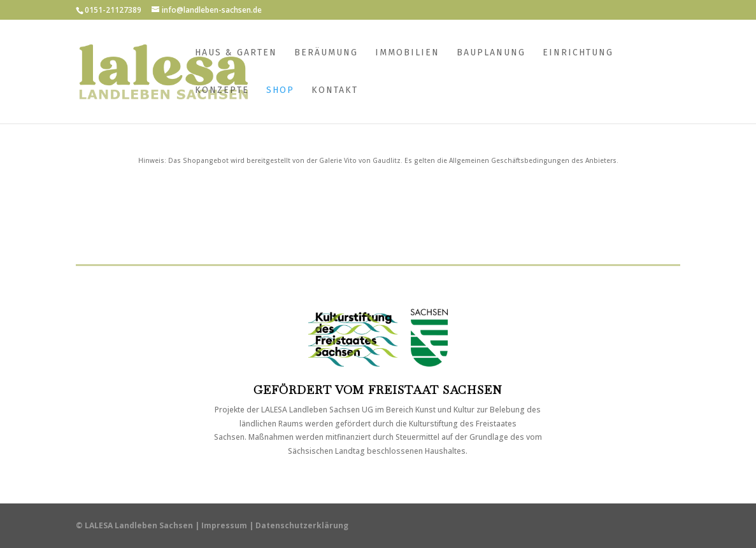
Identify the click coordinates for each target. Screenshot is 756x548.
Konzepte (222, 91)
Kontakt (335, 91)
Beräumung (326, 53)
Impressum (224, 525)
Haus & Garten (236, 53)
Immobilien (407, 53)
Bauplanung (491, 53)
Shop (280, 91)
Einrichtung (578, 53)
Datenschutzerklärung (302, 525)
